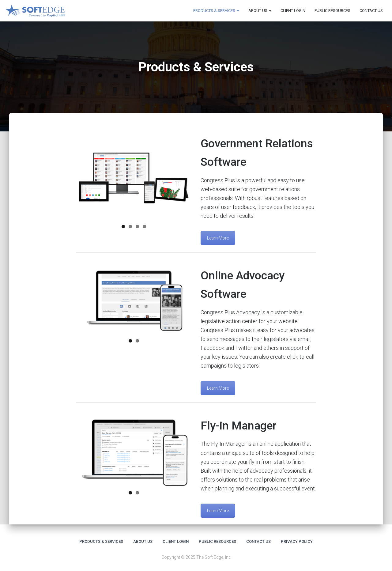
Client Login (293, 11)
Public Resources (332, 11)
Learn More (218, 238)
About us (260, 11)
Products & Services (216, 11)
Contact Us (371, 11)
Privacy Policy (297, 541)
